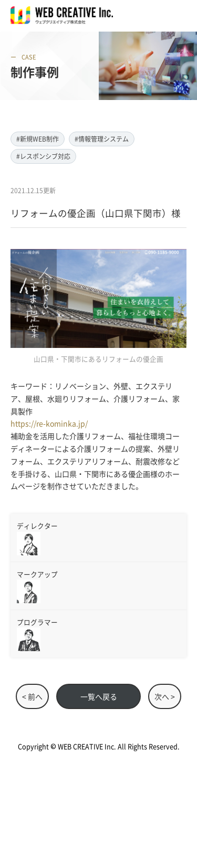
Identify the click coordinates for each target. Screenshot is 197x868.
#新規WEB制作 (38, 139)
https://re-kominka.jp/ (49, 423)
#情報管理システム (102, 139)
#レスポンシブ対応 (43, 156)
